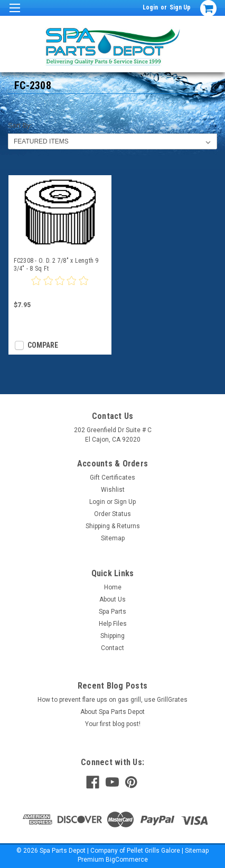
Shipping (112, 636)
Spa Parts (112, 612)
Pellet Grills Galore (153, 851)
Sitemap (113, 538)
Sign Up (180, 7)
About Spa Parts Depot (112, 712)
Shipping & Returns (113, 526)
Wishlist (113, 490)
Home (113, 587)
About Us (112, 599)
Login (150, 7)
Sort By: (20, 125)
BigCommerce (127, 860)
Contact (112, 648)
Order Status (112, 514)
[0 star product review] (60, 287)
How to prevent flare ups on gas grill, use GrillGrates (112, 700)
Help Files (113, 624)
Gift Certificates (112, 478)
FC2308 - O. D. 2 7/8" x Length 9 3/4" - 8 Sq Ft (56, 265)
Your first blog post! (113, 724)
